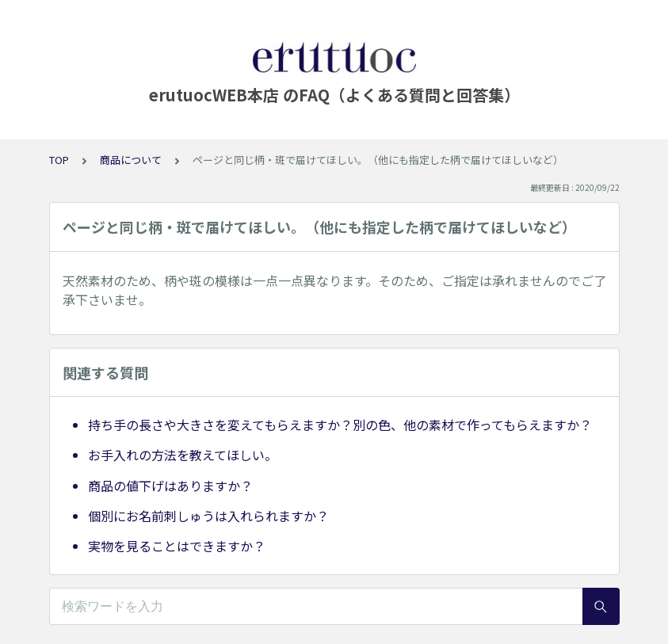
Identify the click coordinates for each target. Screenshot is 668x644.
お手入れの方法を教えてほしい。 (183, 455)
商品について (131, 160)
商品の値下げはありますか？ (170, 486)
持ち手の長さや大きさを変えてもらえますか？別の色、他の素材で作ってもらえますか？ (340, 425)
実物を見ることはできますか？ (177, 546)
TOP (59, 160)
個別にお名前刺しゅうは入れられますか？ (208, 516)
